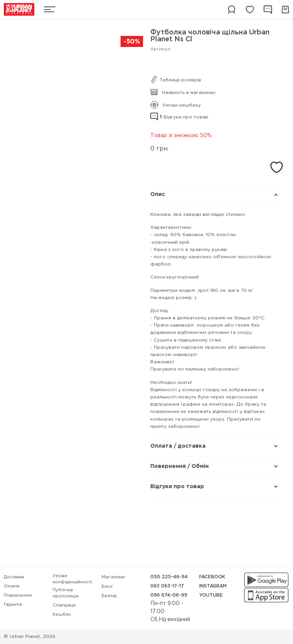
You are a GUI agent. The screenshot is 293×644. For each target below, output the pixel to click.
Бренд (109, 596)
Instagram (213, 586)
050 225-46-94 (169, 577)
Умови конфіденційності (72, 579)
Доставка (14, 577)
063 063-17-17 (167, 586)
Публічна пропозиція (66, 593)
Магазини (113, 577)
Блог (107, 587)
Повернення (18, 595)
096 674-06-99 (169, 595)
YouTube (211, 595)
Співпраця (64, 605)
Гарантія (13, 605)
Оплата (12, 586)
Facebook (212, 577)
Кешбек (62, 615)
